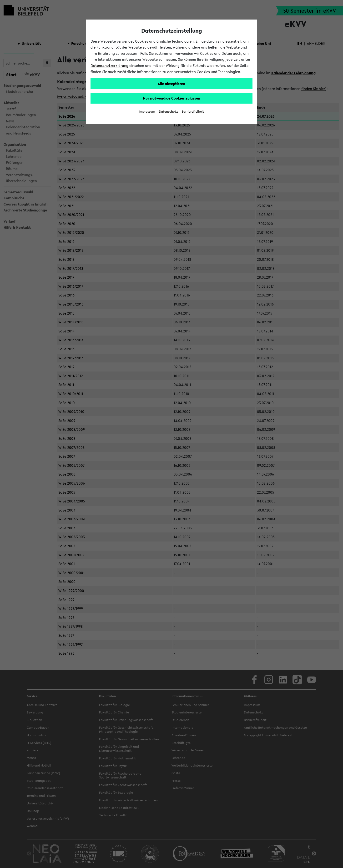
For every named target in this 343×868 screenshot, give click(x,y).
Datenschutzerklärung (109, 65)
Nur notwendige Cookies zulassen (172, 98)
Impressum (147, 112)
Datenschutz (168, 112)
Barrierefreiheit (193, 112)
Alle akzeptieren (171, 84)
